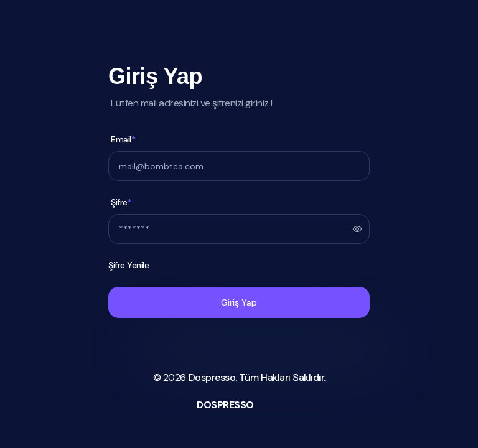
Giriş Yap (239, 302)
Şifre (121, 203)
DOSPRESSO (225, 405)
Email (123, 140)
